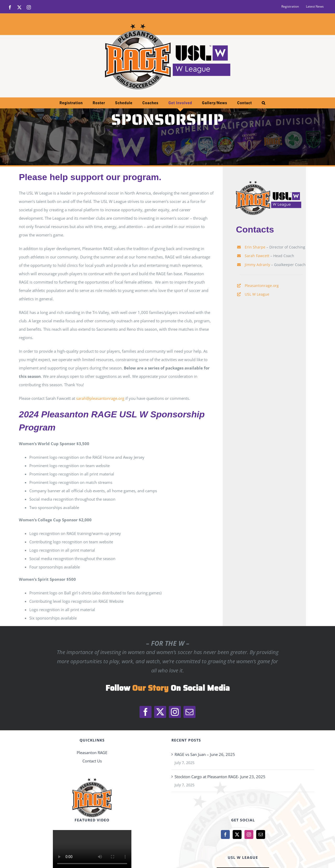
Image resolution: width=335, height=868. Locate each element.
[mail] (189, 712)
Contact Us (92, 761)
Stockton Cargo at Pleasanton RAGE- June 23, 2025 (220, 777)
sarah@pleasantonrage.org (100, 398)
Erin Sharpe (255, 247)
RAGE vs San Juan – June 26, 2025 (205, 754)
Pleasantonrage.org (262, 286)
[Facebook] (225, 834)
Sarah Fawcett (257, 256)
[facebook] (146, 712)
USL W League (257, 294)
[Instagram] (249, 834)
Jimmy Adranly (257, 265)
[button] (264, 103)
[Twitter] (237, 834)
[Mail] (261, 834)
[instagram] (175, 712)
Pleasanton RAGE (92, 753)
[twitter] (160, 712)
